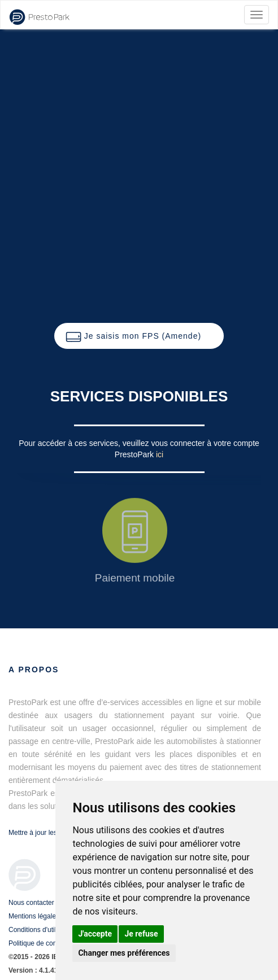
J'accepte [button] (95, 934)
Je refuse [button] (141, 934)
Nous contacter (31, 903)
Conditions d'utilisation (42, 930)
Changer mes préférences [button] (124, 953)
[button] (139, 336)
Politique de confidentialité (48, 943)
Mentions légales (34, 916)
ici (160, 454)
